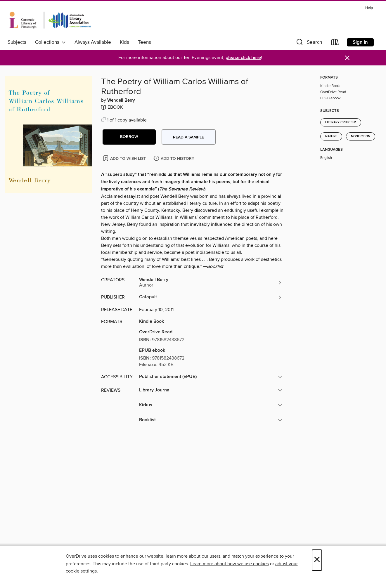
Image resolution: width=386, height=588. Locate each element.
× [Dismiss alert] (347, 58)
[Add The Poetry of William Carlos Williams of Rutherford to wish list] (125, 158)
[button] (309, 43)
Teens (144, 42)
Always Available (93, 42)
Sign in (360, 42)
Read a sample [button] (188, 137)
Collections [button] (50, 42)
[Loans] (335, 43)
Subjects (17, 42)
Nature (331, 136)
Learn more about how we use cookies (230, 564)
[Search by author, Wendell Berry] (211, 282)
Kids (124, 42)
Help (369, 8)
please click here (243, 58)
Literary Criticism (341, 122)
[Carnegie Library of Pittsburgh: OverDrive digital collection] (50, 20)
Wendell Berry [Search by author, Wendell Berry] (121, 100)
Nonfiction (361, 136)
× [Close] (317, 560)
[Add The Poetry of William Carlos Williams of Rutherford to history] (174, 159)
